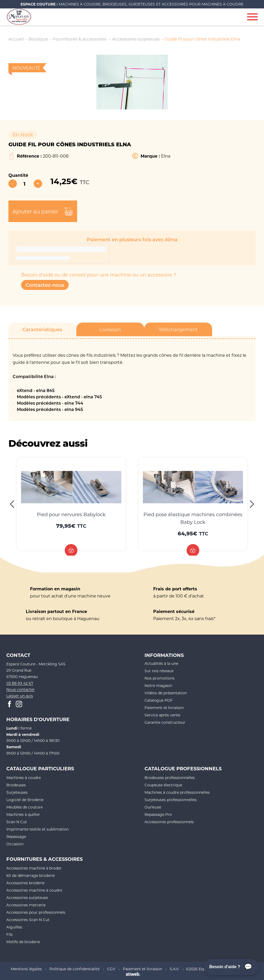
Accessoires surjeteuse (137, 39)
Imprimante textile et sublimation (38, 829)
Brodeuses (16, 785)
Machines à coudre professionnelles (177, 792)
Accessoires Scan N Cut (28, 920)
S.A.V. (175, 969)
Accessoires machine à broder (34, 868)
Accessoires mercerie (26, 905)
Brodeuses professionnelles (170, 778)
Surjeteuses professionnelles (171, 800)
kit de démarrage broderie (31, 875)
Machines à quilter (23, 814)
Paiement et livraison (164, 708)
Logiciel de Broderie (25, 800)
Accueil (16, 39)
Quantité (18, 175)
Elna (166, 156)
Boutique (38, 39)
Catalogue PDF (159, 700)
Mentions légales (26, 969)
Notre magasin (158, 686)
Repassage (16, 836)
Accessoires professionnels (169, 822)
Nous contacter (21, 689)
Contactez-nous (45, 285)
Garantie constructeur (165, 723)
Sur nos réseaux (159, 671)
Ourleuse (153, 807)
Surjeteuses (17, 792)
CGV (111, 969)
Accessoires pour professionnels (36, 912)
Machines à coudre (24, 778)
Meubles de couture (24, 807)
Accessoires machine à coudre (34, 890)
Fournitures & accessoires (80, 39)
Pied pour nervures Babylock (71, 514)
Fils (9, 934)
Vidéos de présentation (166, 693)
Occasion (15, 844)
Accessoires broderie (25, 883)
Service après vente (162, 715)
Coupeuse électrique (163, 785)
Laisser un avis (20, 696)
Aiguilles (14, 927)
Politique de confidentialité (74, 969)
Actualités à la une (161, 664)
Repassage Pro (158, 814)
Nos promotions (160, 678)
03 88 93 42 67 (20, 683)
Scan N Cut (17, 822)
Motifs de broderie (23, 942)
